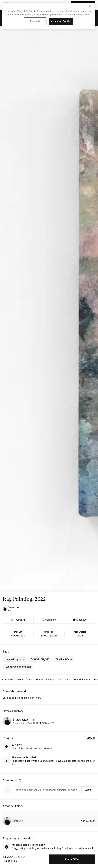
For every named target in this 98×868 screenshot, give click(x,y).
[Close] (90, 6)
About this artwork (13, 679)
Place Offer (72, 859)
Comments (64, 679)
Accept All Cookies (61, 21)
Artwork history (81, 679)
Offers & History (35, 679)
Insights (51, 679)
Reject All (35, 21)
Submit (88, 790)
